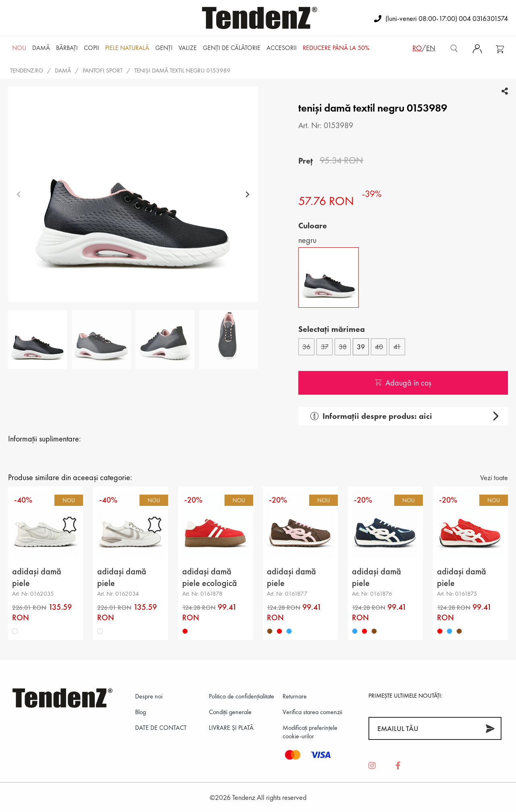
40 (379, 347)
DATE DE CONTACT (161, 728)
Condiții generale (230, 712)
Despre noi (149, 696)
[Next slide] (247, 194)
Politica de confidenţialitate (241, 696)
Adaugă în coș (403, 383)
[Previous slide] (19, 194)
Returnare (295, 696)
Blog (140, 712)
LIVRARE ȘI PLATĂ (231, 728)
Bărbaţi (67, 48)
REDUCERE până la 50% (336, 48)
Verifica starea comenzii (312, 712)
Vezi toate (494, 477)
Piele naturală (127, 48)
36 (306, 347)
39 (361, 347)
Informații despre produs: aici (371, 416)
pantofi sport (103, 70)
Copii (92, 48)
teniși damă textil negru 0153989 (182, 70)
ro (417, 48)
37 (325, 347)
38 (343, 347)
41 (397, 347)
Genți (164, 48)
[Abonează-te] (490, 728)
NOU (19, 48)
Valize (188, 48)
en (431, 48)
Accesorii (282, 48)
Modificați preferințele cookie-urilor (310, 732)
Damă (41, 48)
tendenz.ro (27, 70)
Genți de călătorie (232, 48)
